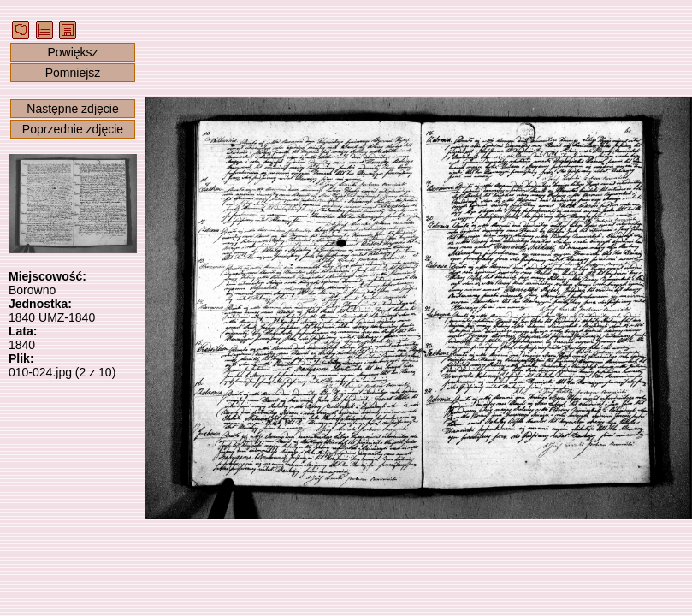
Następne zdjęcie (72, 109)
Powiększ (72, 52)
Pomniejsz (73, 73)
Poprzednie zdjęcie (73, 129)
